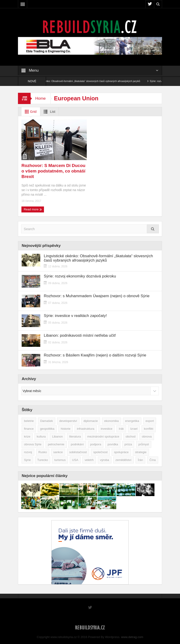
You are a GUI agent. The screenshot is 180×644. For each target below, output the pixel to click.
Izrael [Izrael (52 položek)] (134, 429)
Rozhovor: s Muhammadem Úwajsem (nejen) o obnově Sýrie (97, 296)
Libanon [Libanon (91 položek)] (57, 436)
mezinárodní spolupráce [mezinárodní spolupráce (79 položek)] (103, 436)
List (49, 112)
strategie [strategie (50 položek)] (141, 452)
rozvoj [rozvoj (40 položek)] (28, 452)
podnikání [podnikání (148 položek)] (77, 444)
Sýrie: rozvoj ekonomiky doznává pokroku (80, 276)
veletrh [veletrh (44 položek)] (89, 460)
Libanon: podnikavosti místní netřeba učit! (80, 335)
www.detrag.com (132, 637)
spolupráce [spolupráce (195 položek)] (121, 452)
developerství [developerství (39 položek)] (68, 421)
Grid (30, 112)
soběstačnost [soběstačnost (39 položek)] (78, 452)
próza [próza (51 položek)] (128, 444)
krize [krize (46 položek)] (27, 436)
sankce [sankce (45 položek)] (58, 452)
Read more (33, 209)
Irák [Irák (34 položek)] (121, 429)
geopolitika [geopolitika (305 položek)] (47, 429)
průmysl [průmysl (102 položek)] (144, 444)
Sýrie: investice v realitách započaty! (75, 316)
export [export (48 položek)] (150, 421)
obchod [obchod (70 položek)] (131, 436)
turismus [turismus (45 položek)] (60, 460)
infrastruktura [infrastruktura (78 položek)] (86, 429)
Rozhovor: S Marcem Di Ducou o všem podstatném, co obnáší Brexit (53, 171)
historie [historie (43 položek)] (66, 429)
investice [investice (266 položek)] (107, 429)
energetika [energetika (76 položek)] (132, 421)
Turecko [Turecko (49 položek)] (43, 460)
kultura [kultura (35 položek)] (41, 436)
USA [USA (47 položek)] (75, 460)
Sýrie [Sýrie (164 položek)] (27, 460)
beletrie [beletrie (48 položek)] (29, 421)
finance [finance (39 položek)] (29, 429)
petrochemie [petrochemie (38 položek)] (56, 444)
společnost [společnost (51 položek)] (100, 452)
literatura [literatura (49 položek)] (75, 436)
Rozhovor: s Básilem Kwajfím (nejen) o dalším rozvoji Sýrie (95, 355)
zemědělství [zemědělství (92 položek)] (123, 460)
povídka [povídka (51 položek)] (113, 444)
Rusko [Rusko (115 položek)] (43, 452)
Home (40, 98)
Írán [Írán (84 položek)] (140, 460)
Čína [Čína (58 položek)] (152, 460)
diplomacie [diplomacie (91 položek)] (91, 421)
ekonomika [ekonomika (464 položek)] (112, 421)
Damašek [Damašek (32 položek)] (47, 421)
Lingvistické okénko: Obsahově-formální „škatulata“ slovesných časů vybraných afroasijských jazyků (89, 81)
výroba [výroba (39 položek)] (105, 460)
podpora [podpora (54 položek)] (96, 444)
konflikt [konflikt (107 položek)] (148, 429)
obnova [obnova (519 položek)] (147, 436)
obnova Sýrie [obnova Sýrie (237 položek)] (33, 444)
